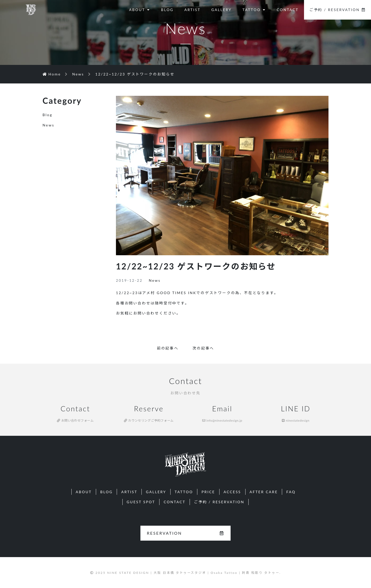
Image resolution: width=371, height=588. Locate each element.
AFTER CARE (264, 492)
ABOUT (140, 10)
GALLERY (221, 10)
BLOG (167, 10)
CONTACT (288, 10)
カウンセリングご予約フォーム (149, 420)
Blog (48, 115)
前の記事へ (168, 348)
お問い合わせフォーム (75, 420)
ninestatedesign (296, 420)
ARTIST (192, 10)
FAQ (291, 492)
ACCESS (232, 492)
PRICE (208, 492)
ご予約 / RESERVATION (338, 10)
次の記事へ (203, 348)
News (155, 280)
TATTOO (254, 10)
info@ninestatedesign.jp (222, 420)
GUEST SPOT (141, 502)
